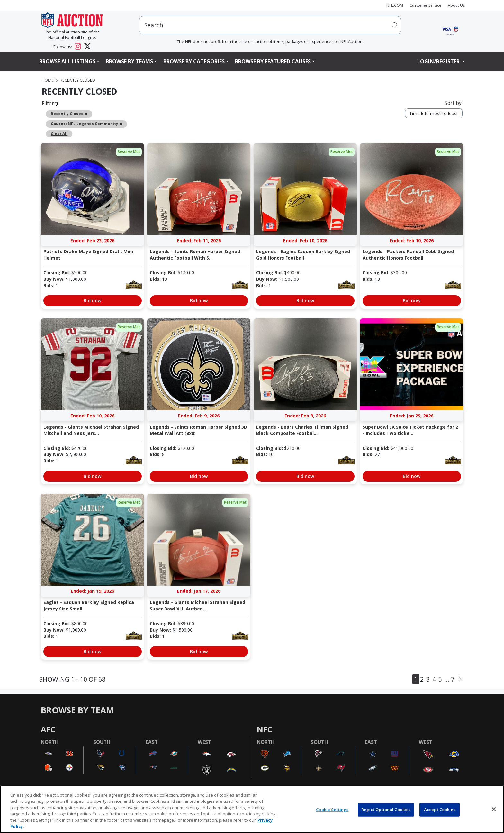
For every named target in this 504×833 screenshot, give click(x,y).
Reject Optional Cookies (386, 810)
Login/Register (439, 61)
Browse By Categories (194, 61)
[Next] (460, 679)
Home (48, 80)
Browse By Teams (129, 61)
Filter (50, 103)
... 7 (450, 679)
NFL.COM (395, 5)
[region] (252, 809)
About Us (456, 5)
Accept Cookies (440, 810)
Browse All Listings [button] (67, 61)
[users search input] (270, 25)
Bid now (92, 301)
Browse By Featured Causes (273, 61)
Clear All (59, 133)
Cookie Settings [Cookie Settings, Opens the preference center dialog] (332, 810)
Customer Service (425, 5)
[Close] (494, 809)
